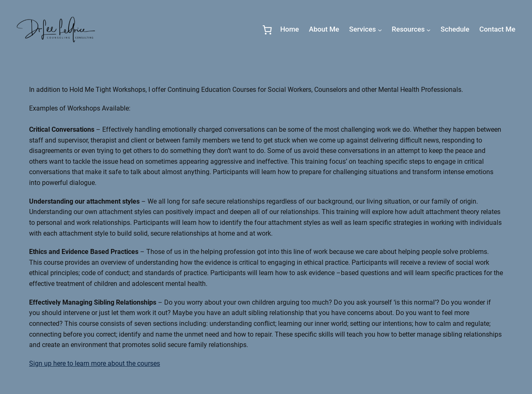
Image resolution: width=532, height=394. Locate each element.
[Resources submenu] (429, 30)
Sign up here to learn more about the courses (95, 363)
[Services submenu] (380, 30)
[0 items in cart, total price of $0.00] (267, 30)
